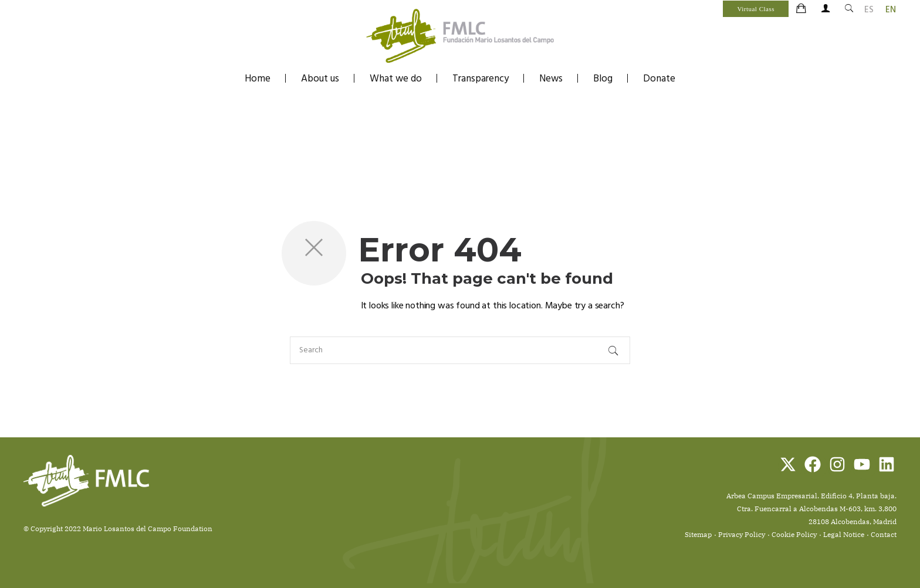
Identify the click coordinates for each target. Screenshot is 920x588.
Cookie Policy (794, 534)
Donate (659, 79)
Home (258, 79)
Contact (884, 534)
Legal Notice (844, 534)
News (551, 79)
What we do (396, 79)
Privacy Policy (742, 534)
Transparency (481, 79)
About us (320, 79)
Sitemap (698, 534)
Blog (603, 79)
